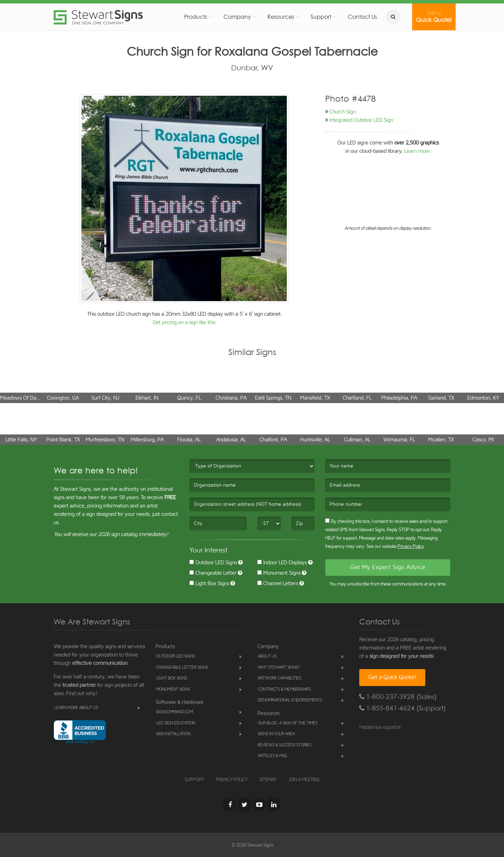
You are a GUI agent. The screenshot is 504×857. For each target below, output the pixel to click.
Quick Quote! (434, 17)
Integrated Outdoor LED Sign (361, 120)
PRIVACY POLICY (232, 780)
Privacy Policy (411, 547)
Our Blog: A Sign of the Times (288, 723)
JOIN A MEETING (304, 780)
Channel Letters (278, 583)
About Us (267, 656)
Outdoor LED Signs (213, 563)
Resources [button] (281, 17)
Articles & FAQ (272, 756)
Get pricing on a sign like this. (184, 322)
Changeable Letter (213, 573)
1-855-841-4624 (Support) (403, 708)
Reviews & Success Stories (284, 745)
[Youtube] (259, 804)
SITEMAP (268, 780)
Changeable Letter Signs (182, 667)
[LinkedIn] (274, 804)
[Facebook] (230, 804)
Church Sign (342, 112)
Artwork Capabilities (279, 678)
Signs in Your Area (276, 734)
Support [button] (321, 17)
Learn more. (417, 151)
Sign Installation (173, 734)
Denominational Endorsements (290, 700)
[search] (393, 17)
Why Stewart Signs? (278, 667)
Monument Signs (279, 573)
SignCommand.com (174, 712)
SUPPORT (194, 780)
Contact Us (362, 17)
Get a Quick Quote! (392, 677)
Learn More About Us (76, 708)
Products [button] (196, 17)
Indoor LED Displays (282, 563)
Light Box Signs (209, 583)
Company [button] (237, 17)
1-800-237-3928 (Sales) (398, 697)
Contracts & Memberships (284, 689)
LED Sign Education (175, 723)
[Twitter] (244, 804)
